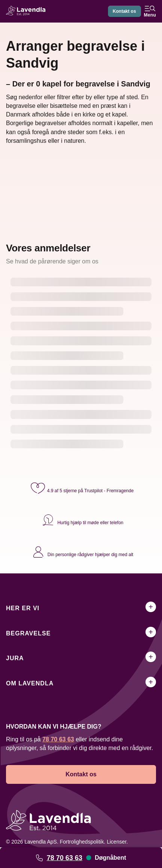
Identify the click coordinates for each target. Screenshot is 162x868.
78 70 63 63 (64, 858)
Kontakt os (124, 11)
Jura (15, 658)
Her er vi (23, 608)
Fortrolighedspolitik (82, 842)
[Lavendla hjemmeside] (28, 11)
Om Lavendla (30, 683)
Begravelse (28, 633)
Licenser (117, 842)
